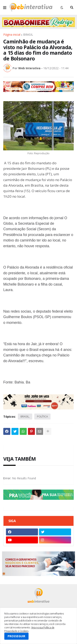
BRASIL (28, 35)
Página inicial (12, 35)
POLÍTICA (42, 416)
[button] (5, 8)
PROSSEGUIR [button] (16, 636)
